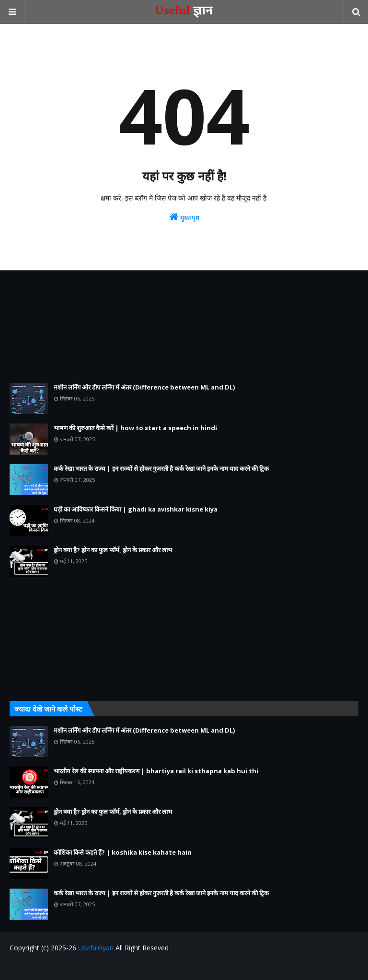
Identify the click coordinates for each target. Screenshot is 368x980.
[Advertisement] (184, 327)
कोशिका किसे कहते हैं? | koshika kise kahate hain (123, 852)
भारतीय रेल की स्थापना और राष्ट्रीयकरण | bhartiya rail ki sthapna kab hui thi (156, 771)
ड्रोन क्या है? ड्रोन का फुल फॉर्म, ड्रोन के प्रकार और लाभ (113, 550)
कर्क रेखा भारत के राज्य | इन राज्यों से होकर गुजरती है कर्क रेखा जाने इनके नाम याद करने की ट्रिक (161, 468)
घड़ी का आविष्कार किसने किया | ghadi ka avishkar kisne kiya (136, 509)
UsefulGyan (96, 948)
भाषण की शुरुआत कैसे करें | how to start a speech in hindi (135, 428)
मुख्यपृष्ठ (184, 217)
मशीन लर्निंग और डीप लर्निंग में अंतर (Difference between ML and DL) (144, 387)
